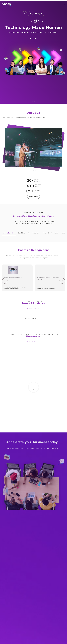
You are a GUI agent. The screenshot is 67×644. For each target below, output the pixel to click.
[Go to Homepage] (18, 4)
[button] (65, 5)
